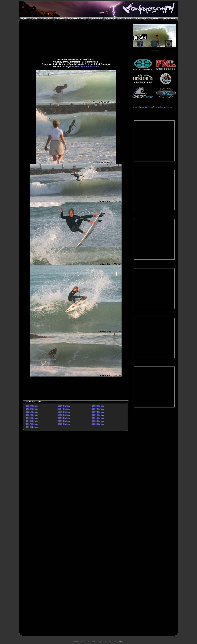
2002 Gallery (98, 424)
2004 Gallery (98, 418)
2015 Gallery (64, 406)
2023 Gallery (32, 406)
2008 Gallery (98, 406)
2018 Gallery (32, 421)
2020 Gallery (32, 415)
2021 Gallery (32, 412)
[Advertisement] (154, 461)
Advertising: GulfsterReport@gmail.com (152, 107)
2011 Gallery (64, 418)
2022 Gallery (32, 409)
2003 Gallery (98, 421)
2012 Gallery (64, 415)
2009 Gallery (64, 424)
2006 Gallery (98, 412)
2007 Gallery (98, 409)
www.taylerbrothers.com (87, 67)
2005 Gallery (98, 415)
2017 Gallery (32, 424)
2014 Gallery (64, 409)
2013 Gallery (64, 412)
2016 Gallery (32, 427)
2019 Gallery (32, 418)
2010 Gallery (64, 421)
